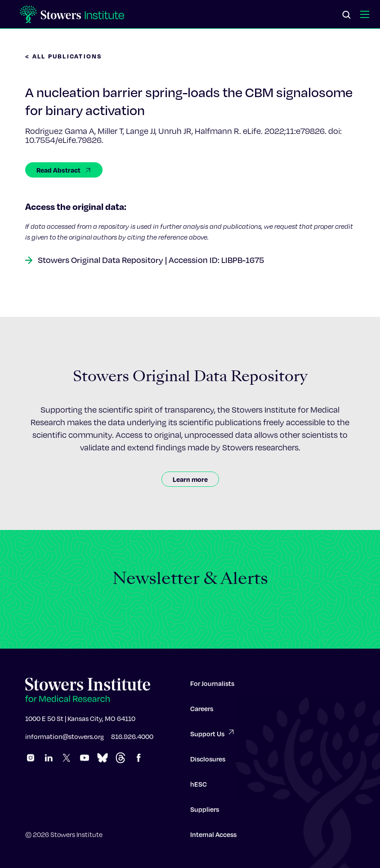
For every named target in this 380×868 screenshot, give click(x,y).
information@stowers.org (65, 740)
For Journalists (212, 687)
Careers (202, 712)
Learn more (190, 479)
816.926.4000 (132, 740)
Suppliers (205, 813)
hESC (199, 788)
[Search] (347, 15)
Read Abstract (64, 170)
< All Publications (64, 56)
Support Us (213, 737)
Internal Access (213, 838)
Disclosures (208, 762)
